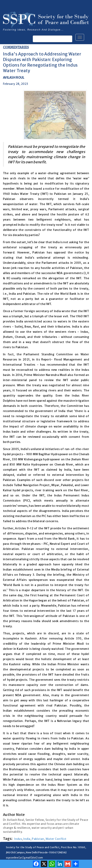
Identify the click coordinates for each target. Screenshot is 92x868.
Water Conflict (56, 839)
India (27, 839)
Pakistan (38, 839)
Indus (18, 839)
